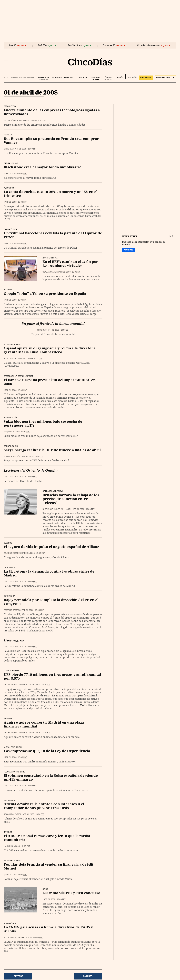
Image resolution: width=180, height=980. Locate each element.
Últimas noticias (109, 79)
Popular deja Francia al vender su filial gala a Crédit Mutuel (49, 867)
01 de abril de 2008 (31, 93)
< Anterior (18, 976)
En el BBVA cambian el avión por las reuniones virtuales (70, 264)
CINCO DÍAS (9, 149)
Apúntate (128, 250)
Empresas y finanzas (44, 79)
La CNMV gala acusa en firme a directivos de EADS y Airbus (48, 930)
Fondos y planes (96, 79)
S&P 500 (42, 45)
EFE (5, 432)
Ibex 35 (13, 45)
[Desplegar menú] (6, 62)
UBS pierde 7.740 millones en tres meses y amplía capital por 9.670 (52, 677)
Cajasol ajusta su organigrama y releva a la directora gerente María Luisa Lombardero (49, 351)
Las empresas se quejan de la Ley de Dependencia (47, 751)
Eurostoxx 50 (109, 45)
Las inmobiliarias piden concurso (71, 893)
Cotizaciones (82, 77)
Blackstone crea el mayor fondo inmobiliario (43, 167)
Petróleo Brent (75, 45)
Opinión (120, 77)
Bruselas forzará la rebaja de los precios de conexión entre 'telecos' (71, 499)
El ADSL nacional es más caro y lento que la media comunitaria (47, 838)
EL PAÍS (131, 76)
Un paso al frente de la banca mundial (53, 324)
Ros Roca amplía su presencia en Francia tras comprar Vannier (51, 141)
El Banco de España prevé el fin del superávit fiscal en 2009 (50, 382)
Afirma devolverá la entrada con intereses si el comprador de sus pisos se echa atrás (44, 806)
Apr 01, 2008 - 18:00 (35, 120)
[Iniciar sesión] (166, 78)
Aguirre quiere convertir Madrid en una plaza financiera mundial (44, 725)
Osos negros (14, 641)
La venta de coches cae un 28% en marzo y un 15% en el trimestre (51, 194)
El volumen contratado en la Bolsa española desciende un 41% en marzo (51, 778)
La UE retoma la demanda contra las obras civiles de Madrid (49, 574)
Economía (69, 77)
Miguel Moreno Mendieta (16, 685)
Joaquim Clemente (13, 814)
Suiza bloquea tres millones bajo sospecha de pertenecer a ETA (43, 424)
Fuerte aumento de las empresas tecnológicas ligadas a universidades (52, 112)
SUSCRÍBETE (146, 78)
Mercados (57, 77)
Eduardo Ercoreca (13, 553)
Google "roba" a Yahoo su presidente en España (45, 294)
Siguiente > (88, 976)
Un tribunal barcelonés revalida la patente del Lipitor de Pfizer (53, 235)
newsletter (130, 236)
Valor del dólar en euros (148, 45)
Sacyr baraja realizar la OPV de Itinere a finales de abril (52, 450)
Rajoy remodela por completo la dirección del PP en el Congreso (51, 602)
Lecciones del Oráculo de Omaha (31, 471)
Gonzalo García (50, 272)
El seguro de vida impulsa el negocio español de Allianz (51, 547)
